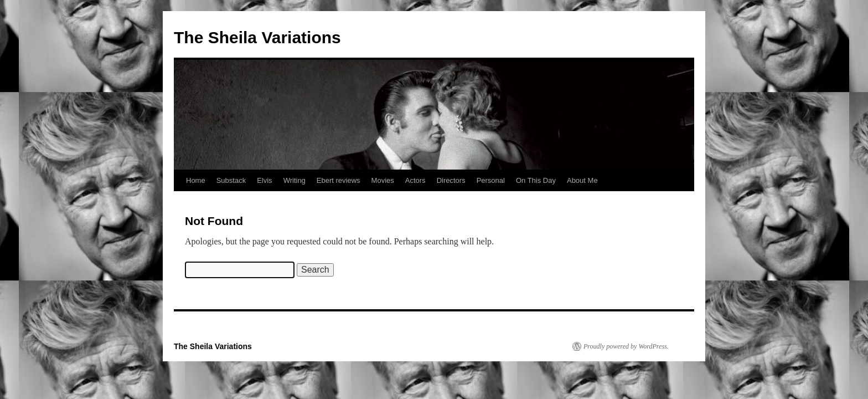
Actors (415, 180)
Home (196, 180)
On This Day (536, 180)
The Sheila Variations (257, 37)
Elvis (264, 180)
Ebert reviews (339, 180)
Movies (383, 180)
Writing (294, 180)
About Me (582, 180)
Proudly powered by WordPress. (626, 346)
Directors (451, 180)
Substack (231, 180)
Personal (491, 180)
